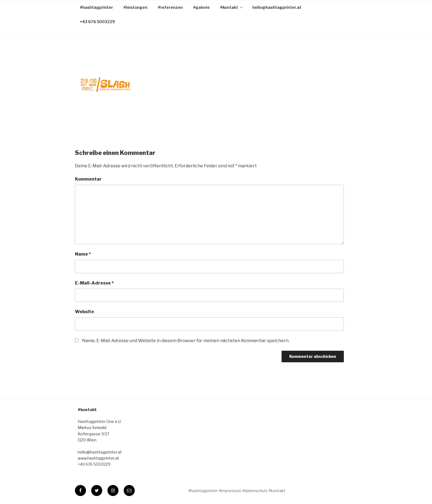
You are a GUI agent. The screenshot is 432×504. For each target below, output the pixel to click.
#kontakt (232, 7)
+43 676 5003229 (97, 22)
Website (84, 312)
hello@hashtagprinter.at (277, 7)
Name (83, 254)
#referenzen (170, 7)
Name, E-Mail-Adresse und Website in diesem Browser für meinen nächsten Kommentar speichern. (186, 341)
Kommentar (88, 179)
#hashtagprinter (96, 7)
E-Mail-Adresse (94, 283)
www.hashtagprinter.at (98, 458)
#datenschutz (255, 491)
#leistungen (135, 7)
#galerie (201, 7)
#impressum (230, 491)
